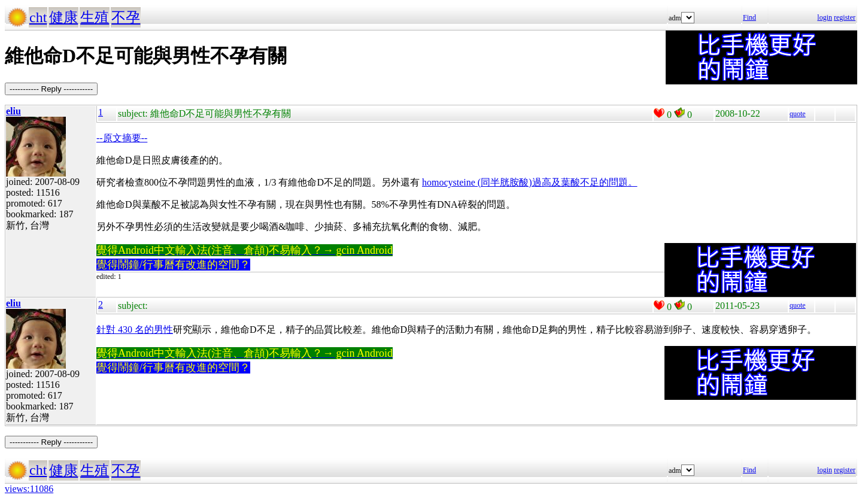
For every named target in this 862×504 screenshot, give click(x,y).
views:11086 (29, 489)
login (825, 17)
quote (798, 114)
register (845, 17)
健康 (63, 17)
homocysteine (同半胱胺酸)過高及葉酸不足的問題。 (530, 182)
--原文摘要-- (122, 138)
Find (749, 17)
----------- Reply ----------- (51, 89)
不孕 (126, 17)
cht (38, 17)
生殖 (95, 17)
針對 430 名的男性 (135, 330)
